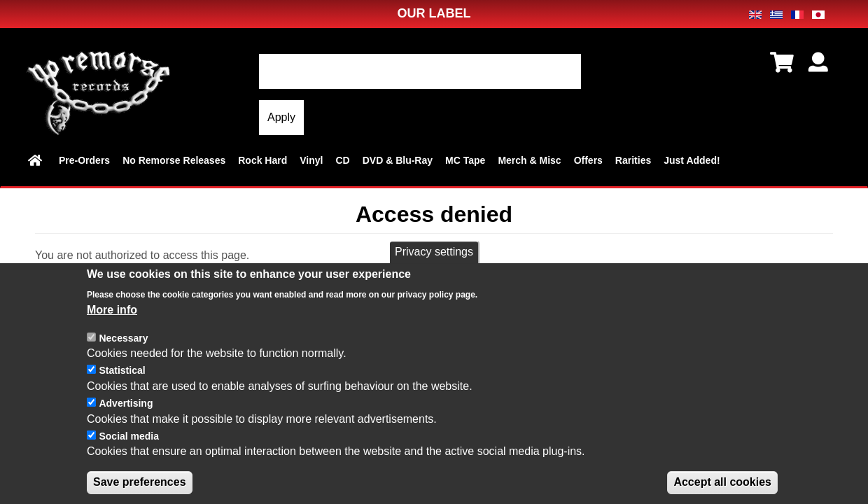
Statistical (122, 386)
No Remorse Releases (174, 160)
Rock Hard (262, 160)
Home (37, 160)
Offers (588, 160)
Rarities (633, 160)
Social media (129, 451)
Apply (281, 117)
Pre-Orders (84, 160)
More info (112, 324)
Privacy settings (434, 267)
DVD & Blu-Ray (398, 160)
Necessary (123, 353)
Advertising (126, 419)
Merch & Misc (529, 160)
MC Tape (465, 160)
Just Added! (692, 160)
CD (342, 160)
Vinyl (311, 160)
